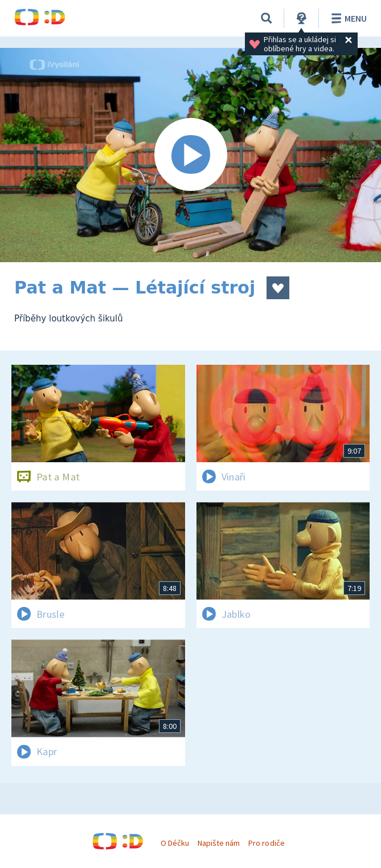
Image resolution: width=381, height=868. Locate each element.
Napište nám (219, 843)
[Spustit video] (190, 155)
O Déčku (175, 843)
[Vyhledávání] (267, 18)
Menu (347, 18)
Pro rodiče (266, 843)
